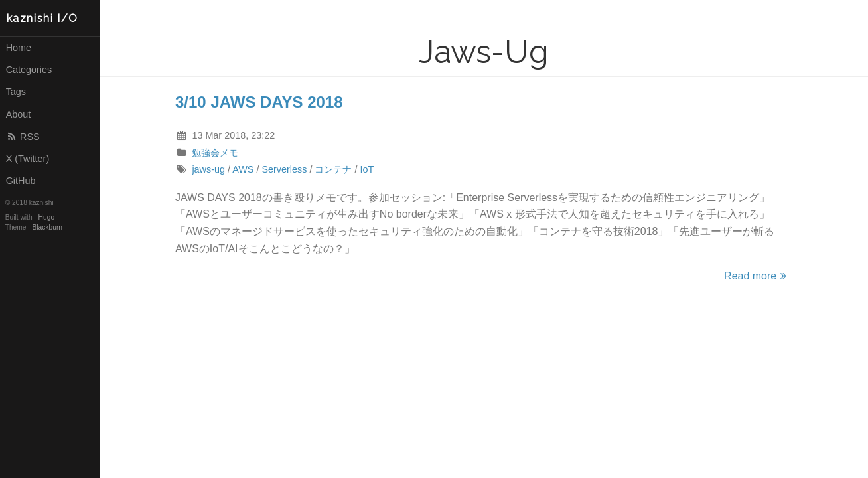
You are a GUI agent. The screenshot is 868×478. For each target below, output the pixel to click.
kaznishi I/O (42, 18)
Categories (29, 70)
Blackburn (48, 227)
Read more (757, 276)
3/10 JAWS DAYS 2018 (259, 102)
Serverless (284, 169)
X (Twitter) (28, 159)
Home (19, 48)
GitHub (21, 181)
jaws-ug (208, 169)
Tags (16, 92)
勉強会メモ (215, 153)
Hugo (46, 217)
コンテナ (333, 169)
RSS (23, 137)
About (19, 114)
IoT (367, 169)
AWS (243, 169)
